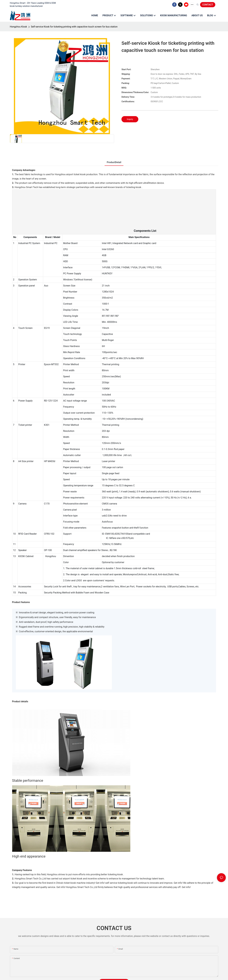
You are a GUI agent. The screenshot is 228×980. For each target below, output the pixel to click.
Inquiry (130, 119)
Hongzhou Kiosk (18, 27)
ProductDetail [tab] (114, 162)
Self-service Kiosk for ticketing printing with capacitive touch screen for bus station (74, 27)
